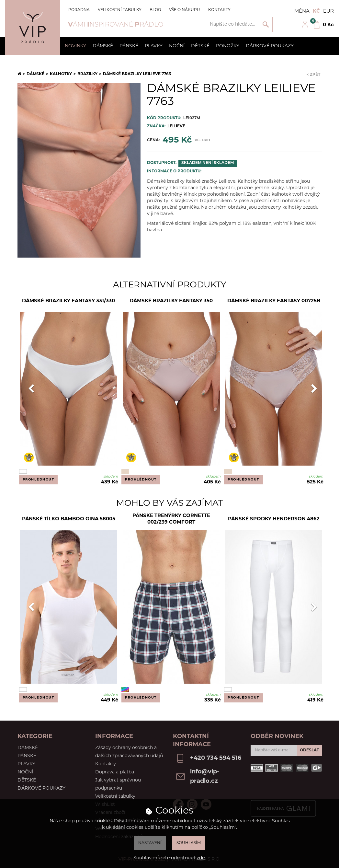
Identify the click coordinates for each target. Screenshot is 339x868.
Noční (177, 46)
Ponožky (228, 46)
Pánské (129, 46)
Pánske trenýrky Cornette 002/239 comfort (171, 519)
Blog (155, 10)
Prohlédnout (39, 480)
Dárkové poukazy (270, 46)
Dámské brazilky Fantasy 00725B (274, 301)
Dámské (103, 46)
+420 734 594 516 (216, 758)
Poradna (79, 10)
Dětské (200, 46)
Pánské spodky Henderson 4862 (274, 519)
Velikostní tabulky (120, 10)
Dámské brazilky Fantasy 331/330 (68, 301)
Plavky (154, 46)
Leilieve (176, 126)
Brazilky (87, 74)
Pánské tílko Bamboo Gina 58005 (69, 519)
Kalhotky (61, 74)
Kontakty (219, 10)
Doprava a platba (115, 772)
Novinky (75, 46)
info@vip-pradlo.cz (205, 777)
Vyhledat (266, 24)
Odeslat (309, 750)
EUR (328, 12)
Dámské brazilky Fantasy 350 (171, 301)
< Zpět (313, 75)
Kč (316, 12)
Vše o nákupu (185, 10)
